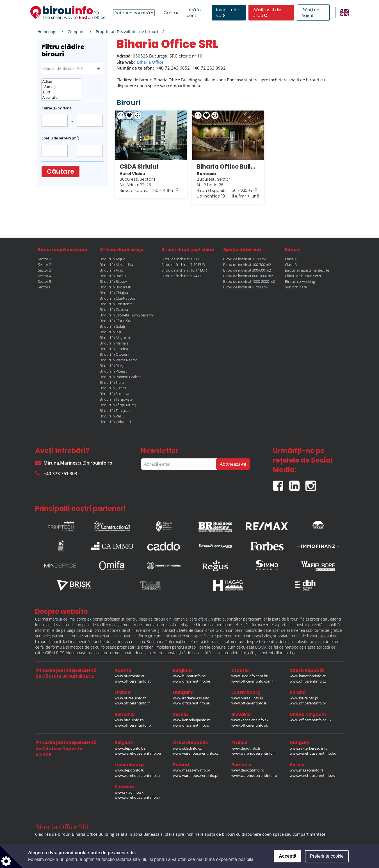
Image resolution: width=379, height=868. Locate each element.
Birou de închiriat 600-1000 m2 (248, 276)
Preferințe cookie (327, 856)
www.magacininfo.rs (307, 770)
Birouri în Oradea (114, 349)
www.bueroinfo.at (130, 676)
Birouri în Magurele (115, 337)
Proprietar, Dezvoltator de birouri (127, 32)
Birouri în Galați (112, 326)
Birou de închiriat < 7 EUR (182, 259)
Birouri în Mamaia (114, 343)
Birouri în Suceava (114, 394)
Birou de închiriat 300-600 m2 (247, 270)
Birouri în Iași (110, 332)
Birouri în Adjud (113, 259)
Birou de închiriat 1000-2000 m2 (249, 281)
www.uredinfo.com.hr (249, 676)
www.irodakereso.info (191, 698)
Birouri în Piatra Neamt (118, 360)
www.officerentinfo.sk (250, 725)
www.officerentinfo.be (191, 681)
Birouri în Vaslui (113, 416)
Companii (77, 32)
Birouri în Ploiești (114, 371)
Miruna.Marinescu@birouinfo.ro (74, 463)
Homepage (47, 32)
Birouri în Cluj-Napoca (118, 298)
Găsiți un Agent (310, 13)
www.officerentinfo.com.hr (254, 681)
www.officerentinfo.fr (132, 703)
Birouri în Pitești (113, 366)
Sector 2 (44, 265)
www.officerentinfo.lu (249, 703)
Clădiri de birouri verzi (303, 276)
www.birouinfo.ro (129, 720)
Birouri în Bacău (113, 276)
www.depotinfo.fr (246, 748)
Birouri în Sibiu (112, 382)
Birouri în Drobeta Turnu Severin (126, 315)
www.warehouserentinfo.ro (254, 775)
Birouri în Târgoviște (116, 399)
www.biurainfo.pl (304, 698)
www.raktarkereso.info (309, 748)
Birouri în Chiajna (114, 293)
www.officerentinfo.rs (191, 725)
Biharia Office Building (228, 167)
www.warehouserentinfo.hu (313, 753)
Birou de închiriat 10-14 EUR (184, 270)
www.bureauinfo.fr (130, 698)
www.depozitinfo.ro (248, 770)
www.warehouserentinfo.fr (254, 753)
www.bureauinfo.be (189, 676)
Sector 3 (44, 270)
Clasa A (291, 259)
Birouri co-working (300, 281)
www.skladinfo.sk (129, 792)
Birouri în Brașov (113, 281)
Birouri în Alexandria (116, 265)
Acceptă (287, 856)
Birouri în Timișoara (116, 410)
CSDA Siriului (139, 167)
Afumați (61, 87)
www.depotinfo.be (130, 748)
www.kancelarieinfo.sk (250, 720)
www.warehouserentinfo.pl (196, 775)
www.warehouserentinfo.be (138, 753)
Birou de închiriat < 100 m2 (245, 259)
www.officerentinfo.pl (308, 703)
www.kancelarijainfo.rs (192, 720)
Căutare (60, 172)
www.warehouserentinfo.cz (196, 753)
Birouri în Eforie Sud (116, 321)
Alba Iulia (61, 97)
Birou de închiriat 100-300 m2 (247, 265)
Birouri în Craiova (114, 309)
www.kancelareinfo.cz (308, 676)
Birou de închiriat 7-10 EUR (183, 265)
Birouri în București (115, 287)
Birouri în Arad (112, 270)
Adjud (61, 81)
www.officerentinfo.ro (133, 725)
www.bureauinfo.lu (247, 698)
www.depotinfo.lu (129, 770)
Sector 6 (44, 287)
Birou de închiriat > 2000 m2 (246, 287)
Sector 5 (44, 281)
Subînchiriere (296, 287)
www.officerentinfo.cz (308, 681)
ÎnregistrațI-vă (228, 13)
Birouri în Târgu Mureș (118, 405)
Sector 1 (44, 259)
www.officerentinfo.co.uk (311, 720)
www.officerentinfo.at (133, 681)
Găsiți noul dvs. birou (268, 13)
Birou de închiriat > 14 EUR (183, 276)
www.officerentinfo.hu (192, 703)
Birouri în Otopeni (114, 354)
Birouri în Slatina (113, 388)
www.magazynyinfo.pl (191, 770)
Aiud (61, 92)
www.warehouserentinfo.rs (312, 775)
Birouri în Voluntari (115, 422)
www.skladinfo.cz (187, 748)
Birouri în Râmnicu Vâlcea (121, 377)
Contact (172, 13)
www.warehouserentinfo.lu (137, 775)
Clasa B (291, 265)
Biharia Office (150, 62)
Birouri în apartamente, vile (307, 270)
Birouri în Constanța (116, 304)
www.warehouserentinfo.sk (137, 797)
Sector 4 (44, 276)
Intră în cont (194, 13)
